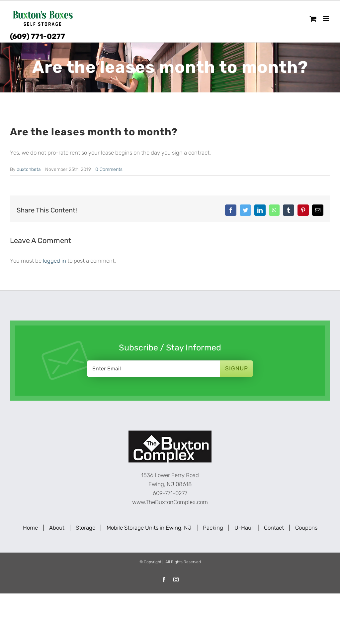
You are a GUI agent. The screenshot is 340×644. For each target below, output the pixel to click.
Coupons (306, 528)
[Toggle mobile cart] (313, 19)
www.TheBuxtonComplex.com (170, 502)
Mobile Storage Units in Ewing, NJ (149, 528)
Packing (213, 528)
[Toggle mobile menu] (327, 19)
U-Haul (244, 528)
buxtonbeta (29, 169)
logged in (54, 261)
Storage (85, 528)
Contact (274, 528)
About (57, 528)
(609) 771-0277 (38, 36)
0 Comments (109, 169)
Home (30, 528)
